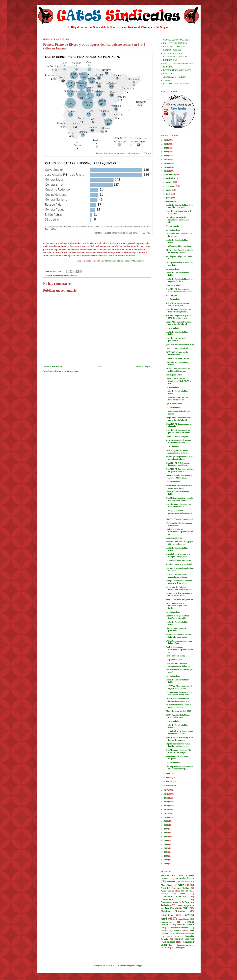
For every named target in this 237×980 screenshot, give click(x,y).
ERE (185, 908)
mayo (169, 201)
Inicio (99, 366)
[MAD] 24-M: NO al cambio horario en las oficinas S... (178, 464)
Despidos (170, 908)
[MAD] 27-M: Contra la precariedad (176, 339)
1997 (166, 860)
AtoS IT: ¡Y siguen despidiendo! (179, 519)
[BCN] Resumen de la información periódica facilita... (176, 606)
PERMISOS (168, 67)
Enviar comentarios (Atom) (67, 371)
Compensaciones (169, 902)
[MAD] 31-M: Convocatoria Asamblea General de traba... (179, 290)
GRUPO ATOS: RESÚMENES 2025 (178, 64)
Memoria (74, 275)
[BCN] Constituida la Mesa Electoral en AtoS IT (177, 716)
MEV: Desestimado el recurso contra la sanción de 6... (178, 441)
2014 (166, 802)
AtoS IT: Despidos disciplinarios (179, 599)
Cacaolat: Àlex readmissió (177, 348)
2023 (166, 152)
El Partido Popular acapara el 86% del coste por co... (178, 317)
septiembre (171, 186)
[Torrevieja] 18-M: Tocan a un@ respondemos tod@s (179, 732)
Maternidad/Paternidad (178, 928)
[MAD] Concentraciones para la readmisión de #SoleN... (179, 499)
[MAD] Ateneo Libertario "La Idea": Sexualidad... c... (178, 505)
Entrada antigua (143, 366)
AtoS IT (165, 888)
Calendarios (167, 899)
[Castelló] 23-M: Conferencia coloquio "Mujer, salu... (178, 555)
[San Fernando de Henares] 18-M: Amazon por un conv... (179, 694)
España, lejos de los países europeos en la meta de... (177, 452)
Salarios (171, 942)
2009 (166, 821)
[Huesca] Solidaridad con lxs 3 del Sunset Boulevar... (178, 370)
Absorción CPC (169, 875)
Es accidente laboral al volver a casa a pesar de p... (179, 487)
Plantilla (176, 933)
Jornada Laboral (185, 925)
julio (168, 194)
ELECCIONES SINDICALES (175, 57)
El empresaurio (172, 226)
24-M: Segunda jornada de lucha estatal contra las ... (180, 458)
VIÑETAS (167, 80)
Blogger (139, 965)
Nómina (178, 931)
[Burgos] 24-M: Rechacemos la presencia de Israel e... (179, 582)
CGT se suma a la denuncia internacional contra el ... (177, 700)
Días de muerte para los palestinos (176, 630)
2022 (166, 156)
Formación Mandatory (175, 656)
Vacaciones (176, 948)
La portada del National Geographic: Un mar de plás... (180, 588)
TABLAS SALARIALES (173, 53)
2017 (166, 790)
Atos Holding (183, 888)
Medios (66, 275)
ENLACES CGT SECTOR (174, 47)
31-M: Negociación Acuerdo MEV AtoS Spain (177, 304)
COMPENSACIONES (172, 50)
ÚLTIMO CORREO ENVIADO (176, 84)
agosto (169, 190)
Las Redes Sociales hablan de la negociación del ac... (179, 280)
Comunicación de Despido (177, 436)
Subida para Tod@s (174, 375)
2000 (166, 856)
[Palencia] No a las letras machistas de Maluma (176, 576)
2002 (166, 848)
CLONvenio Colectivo (173, 896)
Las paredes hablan (174, 538)
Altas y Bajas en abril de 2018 (178, 711)
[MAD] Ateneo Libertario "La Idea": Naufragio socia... (178, 310)
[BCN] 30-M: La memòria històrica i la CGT (177, 353)
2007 (166, 829)
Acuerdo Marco (185, 878)
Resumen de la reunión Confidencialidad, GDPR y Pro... (178, 381)
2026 (166, 140)
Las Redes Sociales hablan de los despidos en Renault (179, 206)
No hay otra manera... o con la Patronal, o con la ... (178, 706)
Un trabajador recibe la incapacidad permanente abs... (177, 220)
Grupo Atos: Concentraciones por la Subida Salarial (178, 323)
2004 (166, 840)
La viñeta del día (173, 230)
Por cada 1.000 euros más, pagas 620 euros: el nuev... (179, 543)
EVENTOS (168, 74)
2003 (166, 844)
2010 (166, 817)
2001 (166, 852)
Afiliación (185, 881)
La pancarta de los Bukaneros (178, 561)
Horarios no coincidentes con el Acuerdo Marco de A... (179, 477)
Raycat (114, 965)
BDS (183, 891)
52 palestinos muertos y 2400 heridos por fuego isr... (178, 745)
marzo (169, 778)
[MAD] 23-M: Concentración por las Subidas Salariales (178, 431)
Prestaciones (189, 933)
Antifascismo (58, 275)
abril (168, 774)
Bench (183, 894)
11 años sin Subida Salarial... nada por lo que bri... (178, 399)
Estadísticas (167, 915)
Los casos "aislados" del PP (177, 358)
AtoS (181, 885)
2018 (166, 171)
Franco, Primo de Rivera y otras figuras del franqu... (179, 739)
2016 (166, 794)
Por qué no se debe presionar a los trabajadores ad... (179, 594)
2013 (166, 806)
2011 (166, 813)
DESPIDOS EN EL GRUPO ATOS (177, 70)
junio (169, 198)
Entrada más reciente (53, 366)
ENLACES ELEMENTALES (175, 43)
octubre (170, 182)
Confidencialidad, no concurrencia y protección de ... (179, 532)
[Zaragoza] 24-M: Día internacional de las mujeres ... (179, 513)
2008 (166, 825)
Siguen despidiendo (174, 404)
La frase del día (172, 269)
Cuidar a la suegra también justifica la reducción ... (177, 617)
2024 (166, 148)
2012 (166, 809)
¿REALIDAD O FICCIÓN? (174, 77)
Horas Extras (183, 919)
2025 (166, 144)
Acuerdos (171, 881)
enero (169, 785)
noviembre (171, 178)
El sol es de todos (173, 285)
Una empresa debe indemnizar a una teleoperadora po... (179, 768)
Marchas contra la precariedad (179, 564)
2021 (166, 159)
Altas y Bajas (167, 885)
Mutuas (164, 931)
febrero (170, 781)
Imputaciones (167, 922)
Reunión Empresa (184, 939)
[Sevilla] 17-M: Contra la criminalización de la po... (178, 665)
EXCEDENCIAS (170, 60)
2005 (166, 837)
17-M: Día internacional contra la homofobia (179, 642)
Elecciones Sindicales (173, 911)
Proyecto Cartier (172, 936)
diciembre (171, 174)
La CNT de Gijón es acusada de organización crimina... (179, 687)
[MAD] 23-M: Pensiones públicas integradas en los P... (180, 470)
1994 (166, 864)
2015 (166, 798)
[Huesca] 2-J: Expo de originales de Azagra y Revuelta (179, 251)
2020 (166, 163)
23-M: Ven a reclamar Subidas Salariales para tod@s (179, 636)
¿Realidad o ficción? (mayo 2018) (180, 345)
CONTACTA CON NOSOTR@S (177, 40)
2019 (166, 167)
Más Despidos (171, 295)
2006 (166, 833)
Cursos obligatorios (185, 905)
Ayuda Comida (168, 891)
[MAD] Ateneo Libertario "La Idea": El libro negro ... (178, 751)
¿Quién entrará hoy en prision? (179, 246)
